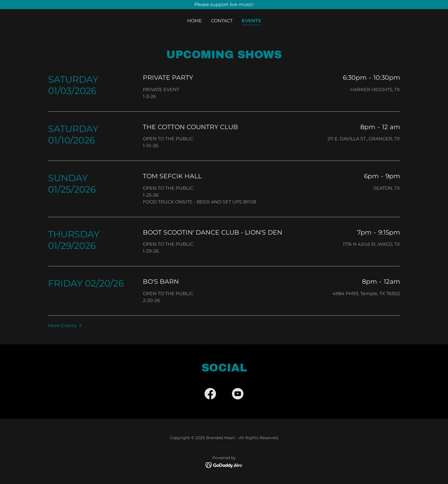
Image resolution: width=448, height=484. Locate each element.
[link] (210, 395)
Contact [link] (222, 21)
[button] (65, 325)
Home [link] (195, 21)
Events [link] (251, 21)
